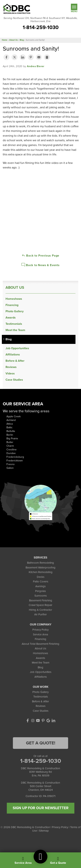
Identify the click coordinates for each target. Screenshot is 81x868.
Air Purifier (40, 614)
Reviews (11, 367)
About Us (15, 288)
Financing (12, 305)
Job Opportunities (17, 348)
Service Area (40, 634)
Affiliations (13, 355)
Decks (41, 577)
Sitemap (44, 831)
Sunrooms (41, 596)
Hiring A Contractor (40, 610)
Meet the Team (15, 330)
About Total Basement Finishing (40, 644)
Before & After (15, 361)
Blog (9, 339)
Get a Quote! (41, 743)
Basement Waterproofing (40, 568)
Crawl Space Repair (40, 605)
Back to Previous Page (41, 255)
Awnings (40, 586)
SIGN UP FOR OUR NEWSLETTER (41, 808)
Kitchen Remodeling (41, 572)
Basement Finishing (41, 600)
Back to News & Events (40, 265)
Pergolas (40, 591)
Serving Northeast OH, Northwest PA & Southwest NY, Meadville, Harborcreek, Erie (40, 20)
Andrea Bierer (36, 66)
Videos (10, 374)
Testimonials (14, 324)
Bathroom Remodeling (40, 563)
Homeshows (14, 299)
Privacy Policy (40, 630)
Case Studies (14, 380)
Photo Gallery (15, 311)
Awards (11, 318)
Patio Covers (41, 581)
